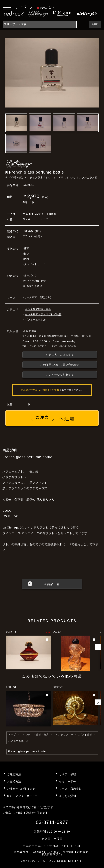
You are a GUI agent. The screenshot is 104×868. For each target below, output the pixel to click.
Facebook (38, 852)
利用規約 (83, 852)
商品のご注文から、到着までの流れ (40, 390)
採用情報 (68, 852)
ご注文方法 (14, 774)
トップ (12, 735)
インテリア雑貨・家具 (38, 309)
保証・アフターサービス (22, 796)
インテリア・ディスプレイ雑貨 (43, 314)
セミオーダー (67, 782)
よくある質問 (67, 796)
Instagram (21, 852)
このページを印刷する (60, 375)
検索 (95, 24)
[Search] (40, 24)
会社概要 (54, 852)
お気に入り (46, 8)
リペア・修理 (67, 774)
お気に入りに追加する (60, 355)
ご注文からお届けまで (21, 789)
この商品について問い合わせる (60, 365)
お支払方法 (14, 782)
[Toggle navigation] (7, 7)
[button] (98, 647)
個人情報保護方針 (53, 854)
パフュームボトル (35, 320)
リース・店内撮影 (70, 789)
